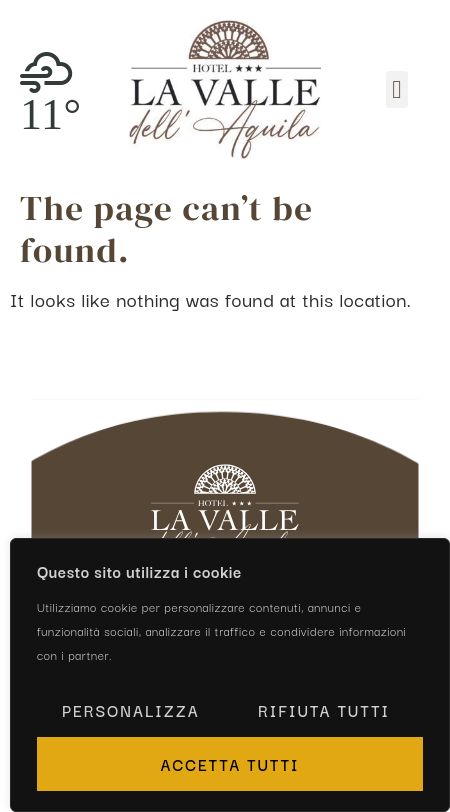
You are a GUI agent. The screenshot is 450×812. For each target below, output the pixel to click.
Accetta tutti (229, 764)
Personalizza (131, 710)
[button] (397, 90)
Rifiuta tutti (324, 710)
